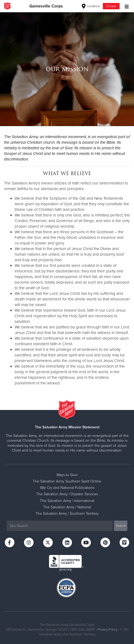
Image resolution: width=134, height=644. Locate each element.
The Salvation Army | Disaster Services (67, 494)
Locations (91, 6)
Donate (111, 6)
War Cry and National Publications (67, 488)
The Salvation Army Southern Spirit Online (67, 481)
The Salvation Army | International (67, 501)
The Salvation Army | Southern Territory (67, 514)
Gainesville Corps (46, 6)
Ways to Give (67, 475)
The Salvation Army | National (67, 507)
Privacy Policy (107, 630)
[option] (67, 69)
